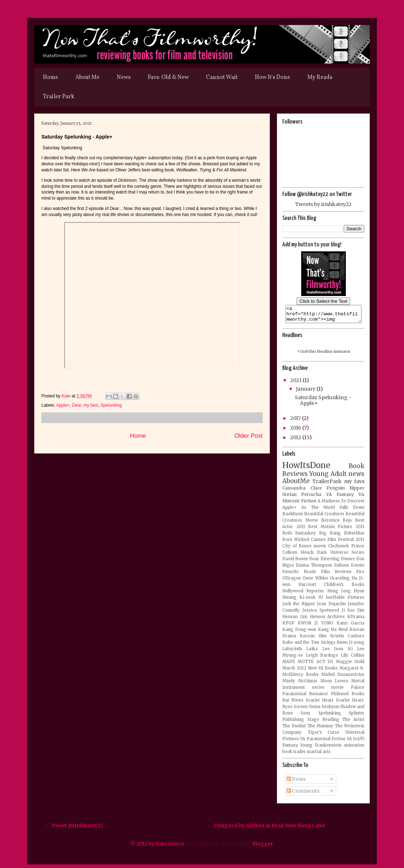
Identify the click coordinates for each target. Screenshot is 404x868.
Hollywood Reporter (303, 594)
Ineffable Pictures (345, 601)
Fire (360, 575)
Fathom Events (349, 568)
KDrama (356, 620)
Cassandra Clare (302, 491)
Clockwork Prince (346, 549)
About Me (87, 77)
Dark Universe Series (341, 556)
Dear (77, 405)
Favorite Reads (299, 575)
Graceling (340, 581)
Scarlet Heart (320, 703)
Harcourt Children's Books (331, 588)
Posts (296, 782)
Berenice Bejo (337, 523)
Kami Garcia (350, 626)
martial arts (319, 755)
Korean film (313, 639)
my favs (91, 405)
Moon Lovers (334, 684)
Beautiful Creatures (324, 517)
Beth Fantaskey (299, 536)
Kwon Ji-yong (350, 646)
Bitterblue (354, 536)
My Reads (320, 77)
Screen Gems (307, 710)
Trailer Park (59, 97)
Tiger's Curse (324, 736)
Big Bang (330, 536)
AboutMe (296, 484)
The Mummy (320, 729)
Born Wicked (296, 543)
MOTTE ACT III (315, 665)
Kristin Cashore (347, 639)
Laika (312, 652)
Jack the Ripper (299, 607)
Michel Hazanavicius (343, 678)
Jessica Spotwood (321, 613)
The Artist (353, 723)
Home (50, 77)
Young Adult (328, 477)
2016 (296, 431)
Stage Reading (323, 723)
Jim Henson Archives (323, 620)
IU (321, 601)
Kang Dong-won (299, 633)
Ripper (357, 491)
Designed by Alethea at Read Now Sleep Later (269, 829)
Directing (330, 562)
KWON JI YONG (315, 626)
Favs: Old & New (168, 77)
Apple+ (63, 405)
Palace (358, 691)
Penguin (336, 491)
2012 (296, 441)
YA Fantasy (340, 498)
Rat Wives (293, 703)
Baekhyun (293, 517)
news (356, 477)
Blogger (262, 847)
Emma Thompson (314, 568)
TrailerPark (327, 485)
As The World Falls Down (333, 511)
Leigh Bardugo (322, 658)
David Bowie (295, 562)
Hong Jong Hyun (346, 594)
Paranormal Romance (305, 697)
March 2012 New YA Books (310, 671)
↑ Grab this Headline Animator (324, 355)
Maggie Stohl (350, 665)
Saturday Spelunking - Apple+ (323, 404)
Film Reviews (336, 575)
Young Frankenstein (321, 748)
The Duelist (294, 729)
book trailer (294, 755)
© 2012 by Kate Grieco (157, 847)
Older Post (249, 436)
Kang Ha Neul (333, 633)
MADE (289, 665)
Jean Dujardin (331, 607)
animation (354, 748)
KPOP (288, 626)
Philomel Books (348, 697)
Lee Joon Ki (337, 652)
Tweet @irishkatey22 (77, 829)
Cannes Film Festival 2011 (338, 543)
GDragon (292, 581)
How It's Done (272, 77)
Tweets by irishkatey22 (323, 204)
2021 (296, 383)
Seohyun (330, 710)
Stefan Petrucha (302, 498)
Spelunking (111, 405)
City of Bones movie (304, 549)
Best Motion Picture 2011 (336, 530)
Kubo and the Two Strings (309, 646)
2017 (296, 421)
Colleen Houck (298, 556)
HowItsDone (306, 468)
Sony (305, 716)
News (124, 77)
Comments (303, 794)
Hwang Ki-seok (299, 601)
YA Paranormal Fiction (323, 742)
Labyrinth (292, 652)
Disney (348, 562)
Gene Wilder (315, 581)
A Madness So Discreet (341, 504)
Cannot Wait (222, 77)
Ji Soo (348, 613)
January (306, 392)
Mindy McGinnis (300, 684)
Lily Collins (353, 658)
